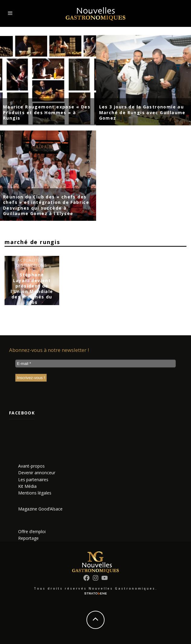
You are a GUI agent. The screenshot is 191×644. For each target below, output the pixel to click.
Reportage (28, 538)
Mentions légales (35, 493)
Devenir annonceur (37, 473)
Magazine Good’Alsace (40, 509)
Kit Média (27, 486)
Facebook (22, 413)
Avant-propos (31, 466)
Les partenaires (33, 480)
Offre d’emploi (32, 531)
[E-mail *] (95, 364)
